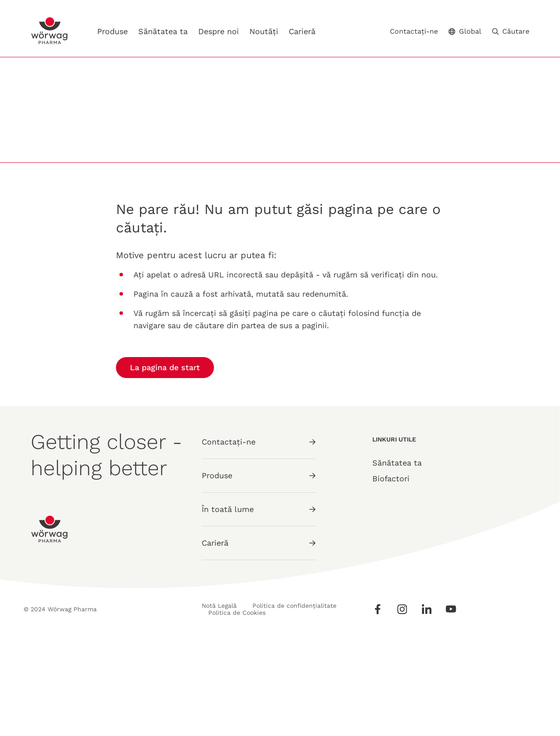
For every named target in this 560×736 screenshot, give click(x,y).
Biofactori (391, 576)
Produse (112, 31)
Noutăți (264, 31)
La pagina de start (165, 465)
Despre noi (219, 31)
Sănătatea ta (163, 31)
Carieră (302, 31)
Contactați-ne (414, 32)
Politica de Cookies (237, 710)
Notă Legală (219, 703)
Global (465, 31)
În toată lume (259, 607)
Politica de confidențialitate (295, 703)
